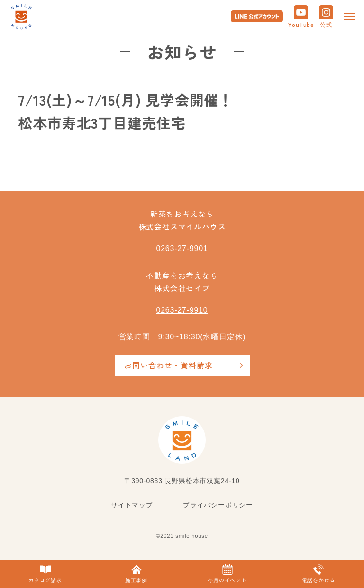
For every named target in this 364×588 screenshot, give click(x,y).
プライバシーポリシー (218, 505)
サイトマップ (132, 505)
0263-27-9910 (182, 310)
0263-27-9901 (182, 248)
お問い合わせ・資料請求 (168, 365)
